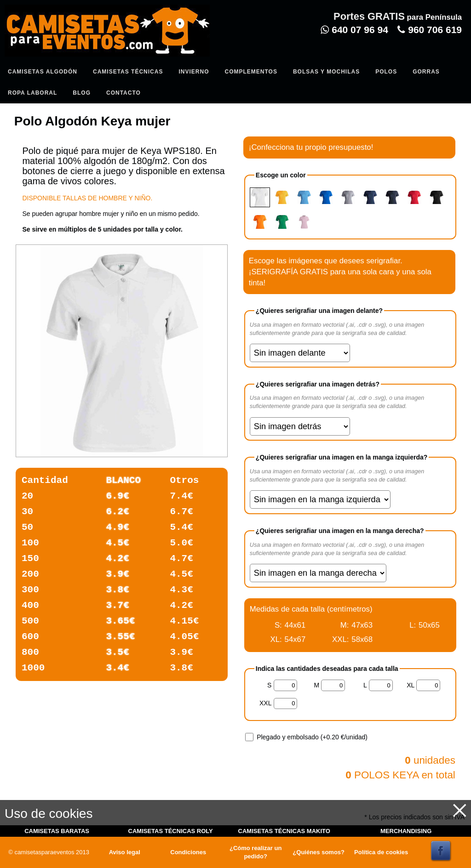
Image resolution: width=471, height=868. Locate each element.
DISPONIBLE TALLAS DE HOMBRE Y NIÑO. (87, 198)
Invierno (194, 72)
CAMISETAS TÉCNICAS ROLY (171, 831)
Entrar (190, 53)
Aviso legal (125, 852)
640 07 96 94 (354, 30)
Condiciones (188, 852)
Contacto (123, 93)
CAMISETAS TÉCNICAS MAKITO (284, 831)
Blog (82, 93)
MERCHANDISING (406, 831)
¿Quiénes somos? (319, 852)
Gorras (426, 72)
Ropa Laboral (32, 93)
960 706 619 (430, 30)
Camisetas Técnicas (128, 72)
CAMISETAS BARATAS (57, 831)
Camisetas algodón (43, 72)
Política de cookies (381, 852)
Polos (386, 72)
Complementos (251, 72)
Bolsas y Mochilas (326, 72)
